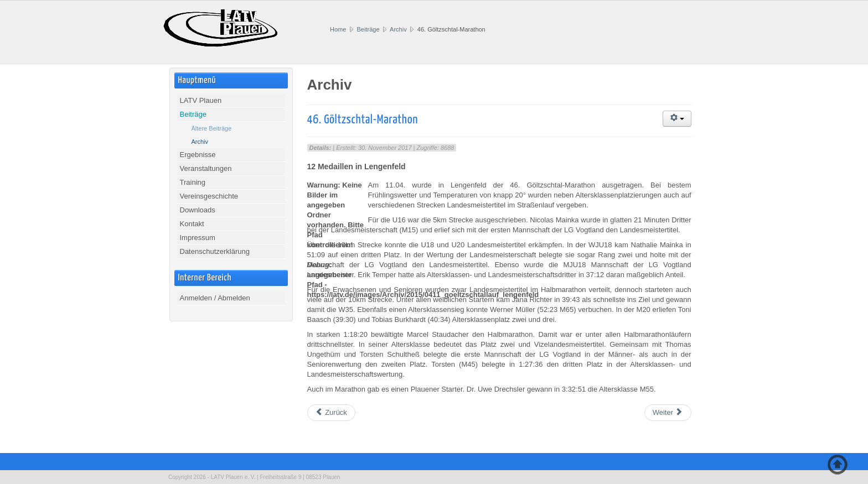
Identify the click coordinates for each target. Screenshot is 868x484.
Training (193, 182)
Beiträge (368, 29)
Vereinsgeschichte (209, 196)
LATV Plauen (201, 100)
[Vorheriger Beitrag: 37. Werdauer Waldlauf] (331, 413)
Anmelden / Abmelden (215, 298)
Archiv (398, 29)
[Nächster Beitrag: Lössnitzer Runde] (668, 413)
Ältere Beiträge (212, 128)
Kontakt (192, 224)
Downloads (198, 210)
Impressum (198, 238)
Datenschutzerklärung (215, 251)
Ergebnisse (198, 155)
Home (338, 29)
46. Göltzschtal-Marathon (363, 120)
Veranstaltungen (206, 168)
